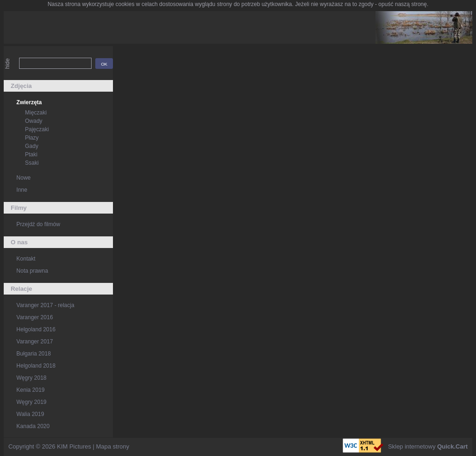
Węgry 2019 (31, 402)
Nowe (23, 178)
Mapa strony (113, 446)
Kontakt (26, 259)
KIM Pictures (74, 446)
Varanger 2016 (35, 317)
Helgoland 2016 (36, 329)
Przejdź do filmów (38, 224)
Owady (34, 121)
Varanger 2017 (35, 342)
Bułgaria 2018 (33, 354)
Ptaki (31, 154)
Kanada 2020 (33, 426)
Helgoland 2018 (36, 366)
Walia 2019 (30, 414)
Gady (32, 146)
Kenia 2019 (30, 390)
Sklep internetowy (428, 446)
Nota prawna (32, 271)
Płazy (32, 138)
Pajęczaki (37, 129)
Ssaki (32, 163)
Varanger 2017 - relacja (45, 305)
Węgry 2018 (31, 378)
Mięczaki (36, 113)
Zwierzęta (29, 102)
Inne (22, 190)
